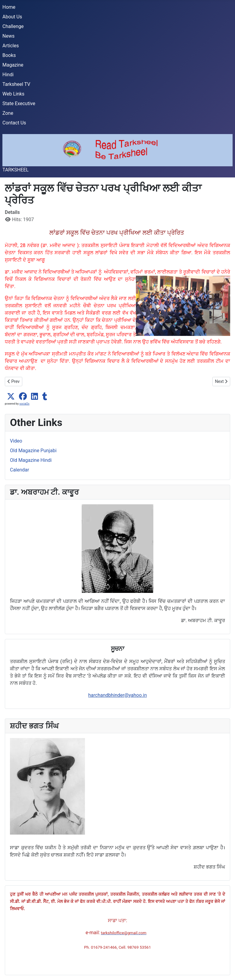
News (8, 36)
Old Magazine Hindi (31, 460)
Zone (8, 113)
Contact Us (14, 123)
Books (9, 55)
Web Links (13, 94)
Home (9, 7)
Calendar (19, 470)
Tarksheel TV (16, 84)
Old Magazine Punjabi (33, 451)
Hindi (8, 75)
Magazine (13, 65)
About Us (12, 17)
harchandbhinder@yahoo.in (118, 695)
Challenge (13, 26)
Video (16, 441)
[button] (11, 396)
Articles (11, 46)
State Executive (19, 103)
